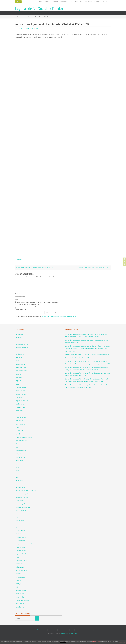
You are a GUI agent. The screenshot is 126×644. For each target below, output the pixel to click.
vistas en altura (21, 597)
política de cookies (96, 641)
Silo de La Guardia (21, 570)
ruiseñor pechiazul (22, 560)
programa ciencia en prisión (24, 544)
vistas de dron (20, 594)
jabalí (18, 484)
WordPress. (68, 637)
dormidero (19, 434)
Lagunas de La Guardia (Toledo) (39, 9)
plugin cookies (122, 642)
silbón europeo (21, 567)
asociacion (19, 357)
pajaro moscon (21, 530)
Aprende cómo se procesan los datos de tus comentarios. (59, 316)
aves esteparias (21, 364)
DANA (18, 427)
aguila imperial (20, 341)
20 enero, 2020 (30, 28)
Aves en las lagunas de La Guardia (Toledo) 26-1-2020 (93, 267)
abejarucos (19, 334)
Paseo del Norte (21, 537)
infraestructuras (21, 474)
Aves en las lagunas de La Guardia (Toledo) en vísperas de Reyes (36, 267)
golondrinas (20, 464)
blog (17, 384)
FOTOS (71, 2)
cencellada (19, 411)
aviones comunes (21, 371)
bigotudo (19, 381)
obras (18, 524)
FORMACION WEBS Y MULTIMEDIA (70, 634)
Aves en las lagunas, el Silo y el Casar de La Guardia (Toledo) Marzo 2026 (87, 354)
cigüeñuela (19, 421)
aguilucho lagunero (22, 344)
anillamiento (20, 354)
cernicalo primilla (21, 417)
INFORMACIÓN (47, 2)
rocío (18, 557)
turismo (18, 580)
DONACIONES (97, 2)
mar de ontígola (21, 510)
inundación (19, 480)
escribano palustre (22, 441)
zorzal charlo (20, 607)
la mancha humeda (22, 497)
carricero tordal (21, 407)
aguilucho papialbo (22, 347)
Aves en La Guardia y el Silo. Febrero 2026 (78, 358)
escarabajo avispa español (24, 437)
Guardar (20, 259)
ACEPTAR (63, 643)
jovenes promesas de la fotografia (26, 490)
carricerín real (20, 404)
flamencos (19, 444)
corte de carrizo (21, 424)
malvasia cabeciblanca (23, 507)
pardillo (18, 534)
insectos (19, 477)
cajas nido (19, 397)
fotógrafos (19, 454)
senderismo (20, 564)
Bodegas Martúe (21, 387)
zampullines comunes (23, 600)
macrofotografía (21, 504)
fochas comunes (21, 451)
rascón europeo (21, 550)
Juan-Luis (20, 28)
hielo (18, 470)
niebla (18, 514)
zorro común (20, 604)
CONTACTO (105, 2)
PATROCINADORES (88, 2)
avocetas (19, 374)
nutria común (20, 520)
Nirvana (63, 637)
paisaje (18, 527)
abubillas (19, 337)
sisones (18, 574)
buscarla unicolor (21, 394)
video (18, 587)
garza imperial (20, 460)
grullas (18, 467)
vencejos (19, 584)
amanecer (19, 351)
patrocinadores (21, 540)
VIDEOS (76, 2)
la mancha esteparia (22, 494)
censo (18, 414)
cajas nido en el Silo (22, 401)
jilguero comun (21, 487)
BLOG (81, 2)
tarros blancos (20, 577)
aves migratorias (21, 367)
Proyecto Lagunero (22, 547)
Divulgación (20, 430)
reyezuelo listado (21, 554)
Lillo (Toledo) (20, 500)
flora (17, 447)
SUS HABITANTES (64, 2)
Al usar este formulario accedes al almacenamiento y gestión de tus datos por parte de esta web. (37, 308)
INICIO (41, 2)
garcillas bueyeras (21, 457)
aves (20, 17)
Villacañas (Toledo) (22, 590)
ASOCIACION (55, 2)
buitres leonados (21, 391)
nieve (18, 517)
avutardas (19, 377)
